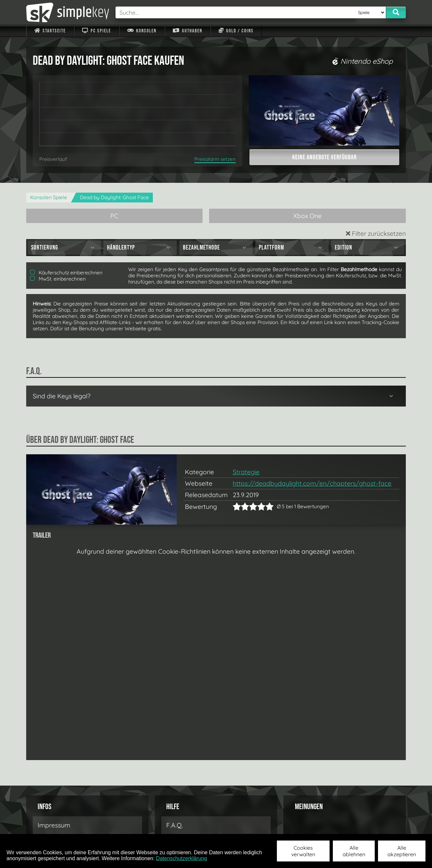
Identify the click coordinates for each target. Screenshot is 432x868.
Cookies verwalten (303, 851)
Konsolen (142, 31)
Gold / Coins (236, 31)
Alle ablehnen (354, 851)
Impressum (54, 825)
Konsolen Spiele (49, 197)
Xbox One (307, 216)
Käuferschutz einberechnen (66, 273)
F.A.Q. (175, 825)
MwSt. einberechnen (58, 279)
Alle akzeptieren (402, 851)
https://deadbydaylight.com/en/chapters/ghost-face (312, 483)
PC (114, 216)
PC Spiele (96, 31)
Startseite (50, 31)
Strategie (246, 472)
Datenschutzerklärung (182, 858)
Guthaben (187, 31)
